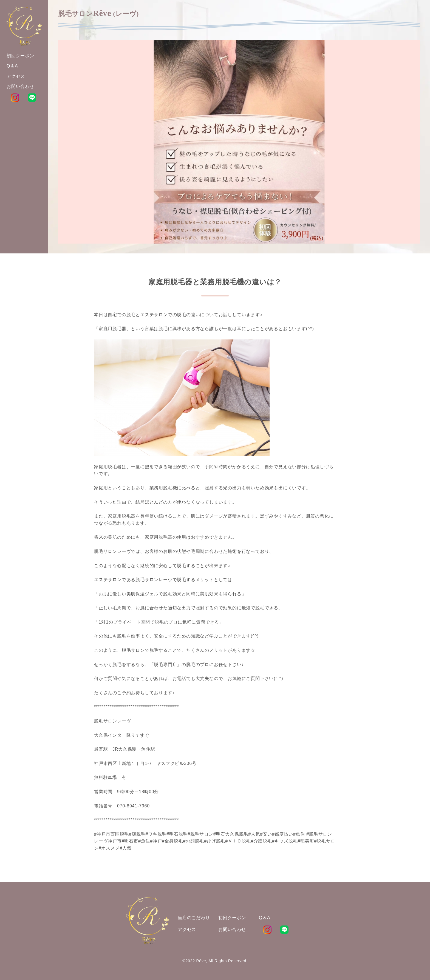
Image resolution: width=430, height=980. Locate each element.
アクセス (187, 929)
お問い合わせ (232, 929)
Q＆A (265, 918)
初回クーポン (232, 918)
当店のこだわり (194, 918)
